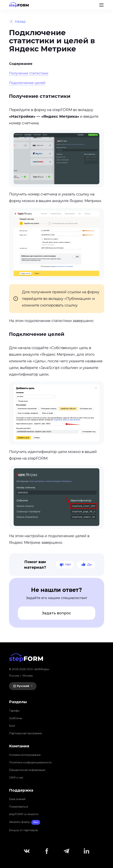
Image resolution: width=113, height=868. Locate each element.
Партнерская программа (25, 733)
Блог (12, 726)
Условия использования (25, 755)
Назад (17, 21)
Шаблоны (16, 718)
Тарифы (14, 711)
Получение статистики (29, 73)
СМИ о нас (16, 778)
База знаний (17, 799)
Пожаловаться (19, 807)
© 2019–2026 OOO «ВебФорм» (29, 669)
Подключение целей (27, 83)
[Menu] (101, 5)
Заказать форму (25, 822)
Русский (21, 686)
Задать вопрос (56, 613)
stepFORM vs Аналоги (24, 814)
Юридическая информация (27, 770)
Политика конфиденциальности (30, 762)
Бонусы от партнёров (23, 830)
